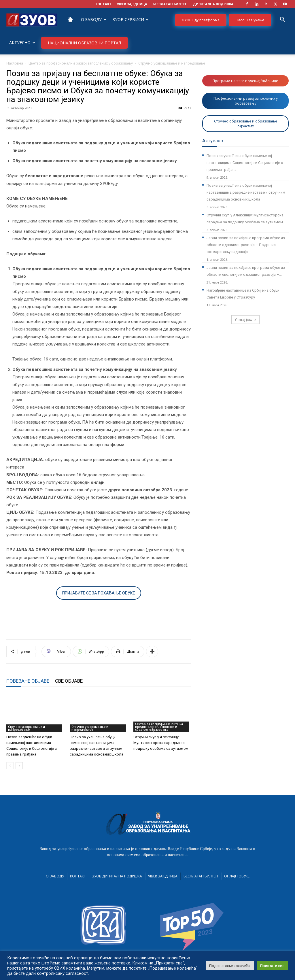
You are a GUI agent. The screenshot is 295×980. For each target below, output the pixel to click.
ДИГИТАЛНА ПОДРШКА (213, 4)
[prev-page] (10, 766)
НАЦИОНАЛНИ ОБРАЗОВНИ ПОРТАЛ (84, 43)
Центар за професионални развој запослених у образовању (81, 63)
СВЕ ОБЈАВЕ (69, 681)
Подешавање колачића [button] (230, 966)
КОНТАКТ (103, 4)
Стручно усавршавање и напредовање (27, 728)
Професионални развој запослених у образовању (246, 101)
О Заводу (94, 19)
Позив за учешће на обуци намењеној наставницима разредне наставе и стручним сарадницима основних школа (246, 192)
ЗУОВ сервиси (131, 19)
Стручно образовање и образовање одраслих (246, 124)
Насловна (15, 63)
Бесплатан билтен (201, 876)
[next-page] (19, 766)
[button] (282, 20)
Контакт (78, 876)
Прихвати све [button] (272, 966)
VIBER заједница (132, 4)
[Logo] (32, 19)
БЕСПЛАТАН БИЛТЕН (170, 4)
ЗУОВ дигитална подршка (117, 876)
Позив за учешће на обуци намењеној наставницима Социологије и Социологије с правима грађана (245, 163)
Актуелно (22, 43)
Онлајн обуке (237, 876)
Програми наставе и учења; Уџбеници (245, 81)
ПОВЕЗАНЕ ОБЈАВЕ (28, 681)
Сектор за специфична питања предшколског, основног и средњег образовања (159, 727)
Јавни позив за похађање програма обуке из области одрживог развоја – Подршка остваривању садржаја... (246, 245)
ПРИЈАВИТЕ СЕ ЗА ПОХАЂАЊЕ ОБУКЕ (99, 593)
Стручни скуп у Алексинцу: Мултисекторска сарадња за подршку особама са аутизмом (161, 743)
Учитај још (245, 319)
